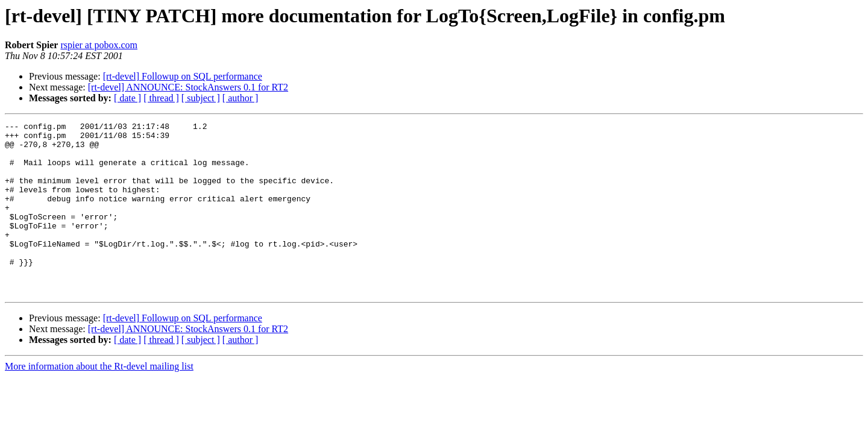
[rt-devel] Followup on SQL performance (183, 76)
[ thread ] (161, 98)
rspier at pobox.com (99, 45)
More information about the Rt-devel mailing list (99, 401)
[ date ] (127, 98)
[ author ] (241, 98)
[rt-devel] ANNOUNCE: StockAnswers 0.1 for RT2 (188, 87)
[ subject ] (201, 98)
